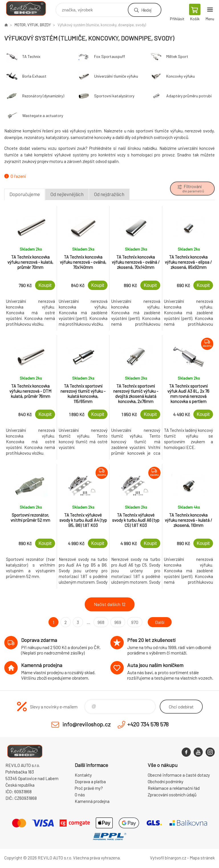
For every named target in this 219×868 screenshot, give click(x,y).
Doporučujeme (25, 194)
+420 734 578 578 (148, 724)
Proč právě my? (89, 788)
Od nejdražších (109, 194)
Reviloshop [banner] (30, 8)
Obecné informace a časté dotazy (179, 775)
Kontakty (83, 775)
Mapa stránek (202, 858)
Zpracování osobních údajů (172, 795)
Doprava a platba (90, 782)
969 (118, 622)
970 (135, 622)
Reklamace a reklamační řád (174, 788)
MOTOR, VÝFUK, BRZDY (33, 25)
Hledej (146, 10)
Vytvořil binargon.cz (168, 858)
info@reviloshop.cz (87, 724)
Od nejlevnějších (67, 194)
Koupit (45, 285)
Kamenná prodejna (92, 801)
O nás (80, 795)
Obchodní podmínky (166, 782)
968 (101, 622)
